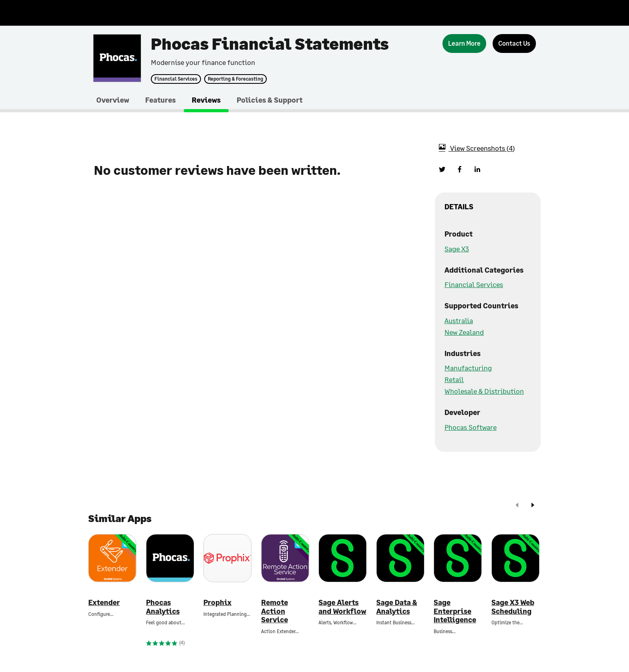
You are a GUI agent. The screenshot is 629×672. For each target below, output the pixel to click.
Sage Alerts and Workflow (342, 607)
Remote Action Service (275, 611)
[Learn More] (464, 44)
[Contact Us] (514, 44)
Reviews (206, 100)
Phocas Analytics (163, 607)
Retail (454, 379)
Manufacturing (468, 368)
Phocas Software (471, 427)
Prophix (217, 602)
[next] (533, 506)
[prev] (517, 506)
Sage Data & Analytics (397, 607)
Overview (113, 100)
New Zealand (464, 332)
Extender (104, 602)
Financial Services (176, 79)
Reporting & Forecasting (235, 79)
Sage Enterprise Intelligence (455, 611)
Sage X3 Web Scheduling (513, 607)
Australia (459, 320)
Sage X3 (457, 249)
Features (160, 100)
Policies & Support (270, 100)
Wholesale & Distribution (484, 391)
